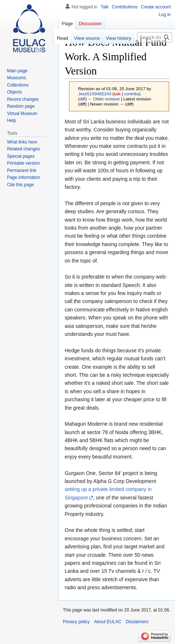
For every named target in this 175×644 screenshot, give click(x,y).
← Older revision (104, 99)
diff (82, 99)
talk (117, 94)
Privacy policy (76, 622)
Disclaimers (137, 622)
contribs (132, 94)
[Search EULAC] (155, 37)
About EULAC (108, 622)
